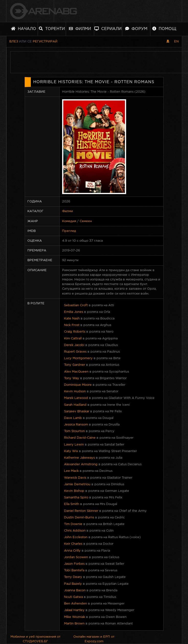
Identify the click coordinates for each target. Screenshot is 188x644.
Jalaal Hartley (74, 610)
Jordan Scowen (76, 557)
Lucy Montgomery (78, 358)
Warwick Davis (75, 478)
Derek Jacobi (74, 345)
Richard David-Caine (80, 438)
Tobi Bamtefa (74, 570)
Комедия (69, 221)
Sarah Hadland (75, 405)
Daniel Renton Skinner (81, 511)
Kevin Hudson (75, 391)
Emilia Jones (74, 312)
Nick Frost (72, 325)
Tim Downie (73, 524)
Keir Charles (73, 544)
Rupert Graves (75, 352)
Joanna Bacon (75, 590)
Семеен (86, 221)
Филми (80, 29)
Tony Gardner (75, 365)
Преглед (69, 231)
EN (176, 42)
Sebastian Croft (76, 305)
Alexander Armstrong (81, 464)
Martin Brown (74, 624)
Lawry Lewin (74, 445)
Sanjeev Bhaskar (77, 411)
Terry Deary (73, 577)
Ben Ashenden (76, 604)
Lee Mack (71, 471)
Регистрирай (45, 42)
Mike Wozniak (75, 617)
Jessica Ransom (76, 425)
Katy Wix (71, 451)
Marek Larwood (76, 398)
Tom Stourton (74, 431)
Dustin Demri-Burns (79, 518)
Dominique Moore (78, 385)
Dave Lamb (73, 418)
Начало (24, 29)
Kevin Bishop (74, 491)
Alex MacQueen (76, 372)
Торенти (52, 29)
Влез (14, 42)
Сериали (108, 29)
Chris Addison (75, 531)
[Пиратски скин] (168, 42)
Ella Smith (72, 504)
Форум (136, 29)
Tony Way (72, 378)
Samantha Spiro (76, 498)
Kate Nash (72, 319)
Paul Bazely (73, 584)
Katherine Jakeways (79, 458)
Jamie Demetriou (77, 484)
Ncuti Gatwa (73, 597)
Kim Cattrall (73, 339)
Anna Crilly (72, 551)
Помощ (164, 29)
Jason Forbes (74, 564)
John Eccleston (76, 537)
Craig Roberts (75, 332)
